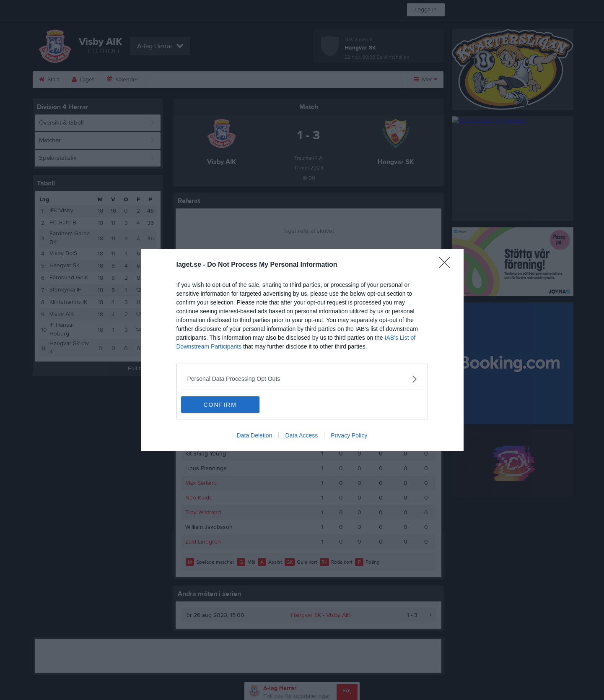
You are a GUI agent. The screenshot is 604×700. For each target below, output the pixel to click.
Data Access (301, 436)
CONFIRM (221, 405)
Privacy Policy (349, 436)
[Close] (447, 265)
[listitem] (302, 379)
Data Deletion (255, 436)
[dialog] (302, 350)
